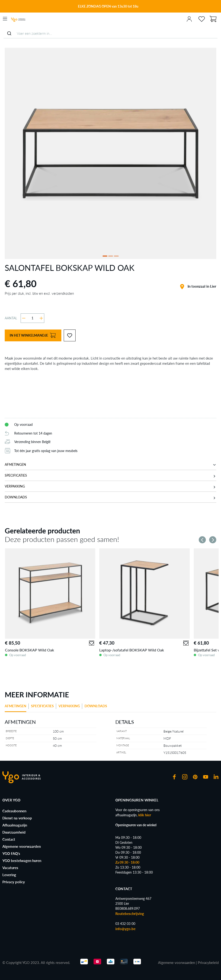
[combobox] (110, 33)
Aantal (11, 318)
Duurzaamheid (14, 832)
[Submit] (9, 33)
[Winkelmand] (213, 18)
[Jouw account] (189, 19)
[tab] (17, 708)
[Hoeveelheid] (32, 318)
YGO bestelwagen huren (22, 861)
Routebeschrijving (130, 914)
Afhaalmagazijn (15, 825)
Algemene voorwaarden (22, 846)
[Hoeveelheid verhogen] (41, 318)
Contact (9, 839)
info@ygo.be (125, 929)
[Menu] (5, 19)
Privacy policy (14, 882)
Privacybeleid (208, 962)
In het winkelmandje (33, 336)
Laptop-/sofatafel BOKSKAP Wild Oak (132, 650)
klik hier (145, 815)
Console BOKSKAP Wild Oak (29, 650)
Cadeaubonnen (14, 811)
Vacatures (10, 868)
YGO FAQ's (11, 853)
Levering (9, 875)
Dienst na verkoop (17, 818)
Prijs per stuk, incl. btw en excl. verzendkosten (39, 293)
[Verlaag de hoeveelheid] (24, 318)
